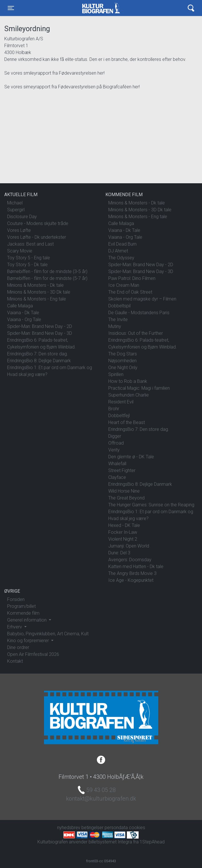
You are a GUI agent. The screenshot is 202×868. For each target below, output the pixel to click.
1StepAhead (152, 842)
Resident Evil (121, 402)
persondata (116, 828)
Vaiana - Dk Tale (23, 313)
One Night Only (123, 368)
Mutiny (115, 326)
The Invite (118, 319)
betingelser (92, 828)
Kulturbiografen (101, 8)
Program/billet (21, 606)
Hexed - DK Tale (124, 525)
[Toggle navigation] (11, 8)
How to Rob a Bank (128, 381)
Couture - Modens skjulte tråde (38, 223)
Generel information (27, 620)
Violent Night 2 (123, 539)
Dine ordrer (18, 647)
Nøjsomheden (122, 361)
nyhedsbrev (69, 828)
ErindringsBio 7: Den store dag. (38, 354)
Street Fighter (122, 470)
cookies (137, 828)
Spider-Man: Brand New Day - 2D (40, 326)
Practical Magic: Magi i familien (139, 388)
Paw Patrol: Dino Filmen (132, 278)
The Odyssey (121, 258)
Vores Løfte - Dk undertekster (37, 237)
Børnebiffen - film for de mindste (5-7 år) (47, 278)
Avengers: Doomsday (130, 560)
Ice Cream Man (124, 285)
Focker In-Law (123, 532)
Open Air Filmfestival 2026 (33, 654)
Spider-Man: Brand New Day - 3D (40, 333)
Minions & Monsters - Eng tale (37, 299)
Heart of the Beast (127, 422)
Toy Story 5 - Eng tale (29, 258)
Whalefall (117, 464)
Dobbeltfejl (119, 416)
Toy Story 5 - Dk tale (27, 265)
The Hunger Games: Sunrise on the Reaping (151, 505)
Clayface (117, 477)
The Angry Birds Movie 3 (132, 573)
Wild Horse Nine (124, 491)
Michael (15, 203)
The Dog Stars (123, 354)
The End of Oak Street (130, 292)
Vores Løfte (19, 230)
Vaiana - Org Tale (24, 319)
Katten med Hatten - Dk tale (136, 567)
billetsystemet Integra (110, 842)
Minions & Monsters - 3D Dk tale (39, 292)
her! (101, 73)
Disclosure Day (22, 217)
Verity (114, 450)
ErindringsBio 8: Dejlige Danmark (39, 361)
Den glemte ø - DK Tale (131, 457)
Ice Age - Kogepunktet (131, 580)
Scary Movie (20, 251)
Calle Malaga (20, 306)
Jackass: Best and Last (30, 244)
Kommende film (23, 613)
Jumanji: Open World (129, 546)
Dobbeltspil (119, 306)
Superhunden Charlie (129, 395)
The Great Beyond (126, 498)
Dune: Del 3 (119, 553)
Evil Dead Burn (122, 244)
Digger (115, 436)
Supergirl (16, 210)
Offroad (116, 443)
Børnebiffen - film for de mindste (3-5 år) (47, 271)
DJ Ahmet (118, 251)
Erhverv (15, 627)
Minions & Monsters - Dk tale (35, 285)
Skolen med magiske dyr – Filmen (142, 299)
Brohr (114, 409)
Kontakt (15, 661)
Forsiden (16, 599)
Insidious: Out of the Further (136, 333)
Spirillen (116, 374)
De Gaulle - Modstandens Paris (139, 313)
